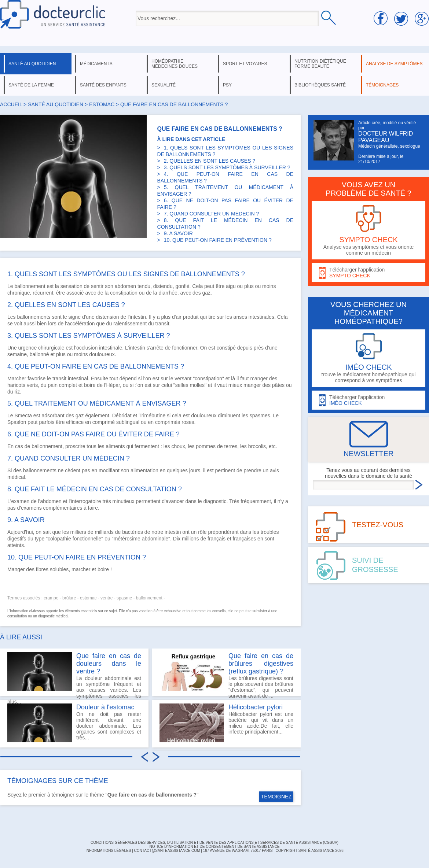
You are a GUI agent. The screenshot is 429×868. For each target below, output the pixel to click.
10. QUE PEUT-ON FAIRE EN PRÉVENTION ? (218, 240)
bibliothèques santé (320, 85)
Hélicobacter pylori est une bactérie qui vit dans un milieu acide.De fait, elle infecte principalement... (226, 723)
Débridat (122, 415)
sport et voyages (245, 64)
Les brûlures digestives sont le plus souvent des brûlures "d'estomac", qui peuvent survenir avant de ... (226, 674)
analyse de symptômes (394, 64)
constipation (124, 293)
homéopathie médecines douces (175, 64)
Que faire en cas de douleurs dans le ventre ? (109, 664)
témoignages (382, 85)
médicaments (96, 64)
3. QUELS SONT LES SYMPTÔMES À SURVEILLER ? (227, 167)
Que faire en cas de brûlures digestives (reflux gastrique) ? (261, 664)
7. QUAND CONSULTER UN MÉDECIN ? (212, 214)
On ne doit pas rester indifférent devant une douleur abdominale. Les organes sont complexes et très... (74, 723)
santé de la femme (31, 85)
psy (227, 85)
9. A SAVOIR (178, 233)
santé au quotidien (32, 64)
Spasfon (17, 422)
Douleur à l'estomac (105, 707)
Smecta (23, 415)
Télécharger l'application (368, 273)
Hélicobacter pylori (256, 707)
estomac (102, 104)
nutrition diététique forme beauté (320, 64)
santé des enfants (103, 85)
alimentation (144, 470)
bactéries (133, 532)
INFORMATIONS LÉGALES (108, 851)
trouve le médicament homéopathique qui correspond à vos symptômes (368, 358)
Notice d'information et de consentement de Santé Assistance (214, 847)
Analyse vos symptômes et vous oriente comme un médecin (368, 230)
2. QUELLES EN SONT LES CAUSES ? (210, 161)
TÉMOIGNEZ (276, 797)
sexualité (164, 85)
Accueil (11, 104)
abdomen (125, 286)
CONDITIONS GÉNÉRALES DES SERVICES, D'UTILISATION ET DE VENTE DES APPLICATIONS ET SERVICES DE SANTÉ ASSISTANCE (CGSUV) (214, 843)
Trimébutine (152, 415)
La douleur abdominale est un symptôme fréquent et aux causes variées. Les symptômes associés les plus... (74, 674)
